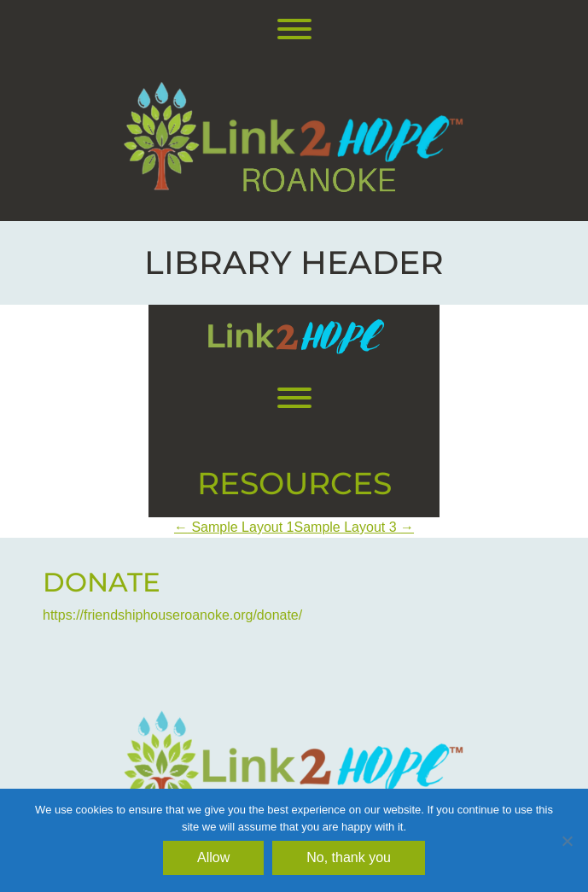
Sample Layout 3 (355, 527)
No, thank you (349, 857)
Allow (213, 857)
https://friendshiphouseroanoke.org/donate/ (172, 615)
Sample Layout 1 (234, 527)
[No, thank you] (567, 841)
